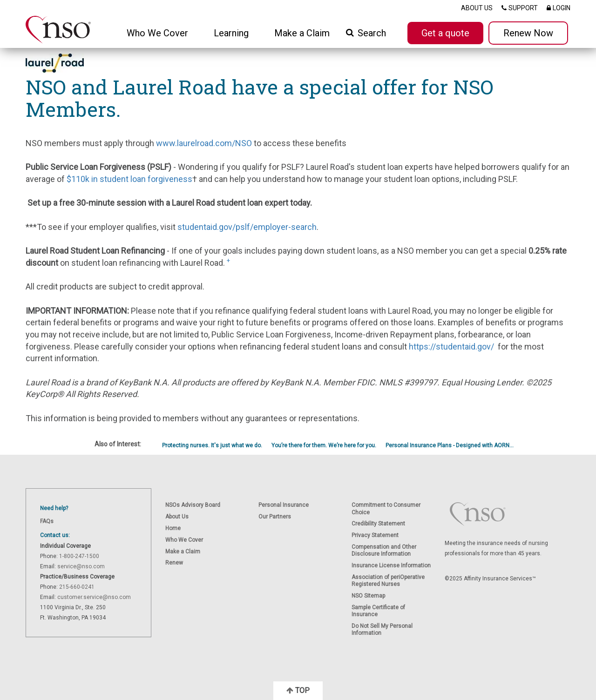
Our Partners (275, 517)
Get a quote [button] (445, 33)
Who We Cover (184, 540)
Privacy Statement (375, 535)
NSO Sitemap (368, 596)
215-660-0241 (77, 587)
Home (173, 528)
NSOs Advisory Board (193, 505)
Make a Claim (302, 33)
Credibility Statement (378, 524)
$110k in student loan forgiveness (129, 179)
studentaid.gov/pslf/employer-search (247, 227)
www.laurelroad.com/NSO (204, 143)
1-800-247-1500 (79, 556)
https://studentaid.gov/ (451, 347)
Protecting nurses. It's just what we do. (212, 445)
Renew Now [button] (528, 33)
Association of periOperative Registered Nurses (388, 581)
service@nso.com (81, 566)
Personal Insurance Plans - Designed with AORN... (450, 445)
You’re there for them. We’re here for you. (324, 445)
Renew (174, 563)
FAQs (47, 521)
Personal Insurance (284, 505)
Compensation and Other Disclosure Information (384, 550)
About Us (177, 517)
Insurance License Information (391, 565)
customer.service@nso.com (94, 597)
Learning (231, 33)
